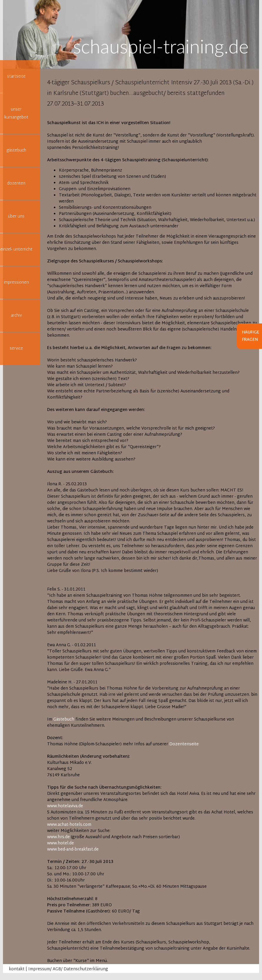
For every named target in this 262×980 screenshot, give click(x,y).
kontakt (17, 969)
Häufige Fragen (251, 336)
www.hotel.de (60, 843)
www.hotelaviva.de (65, 806)
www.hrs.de (58, 837)
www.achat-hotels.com (69, 825)
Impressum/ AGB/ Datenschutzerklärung (68, 969)
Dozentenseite (184, 744)
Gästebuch (64, 720)
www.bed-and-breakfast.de (73, 850)
